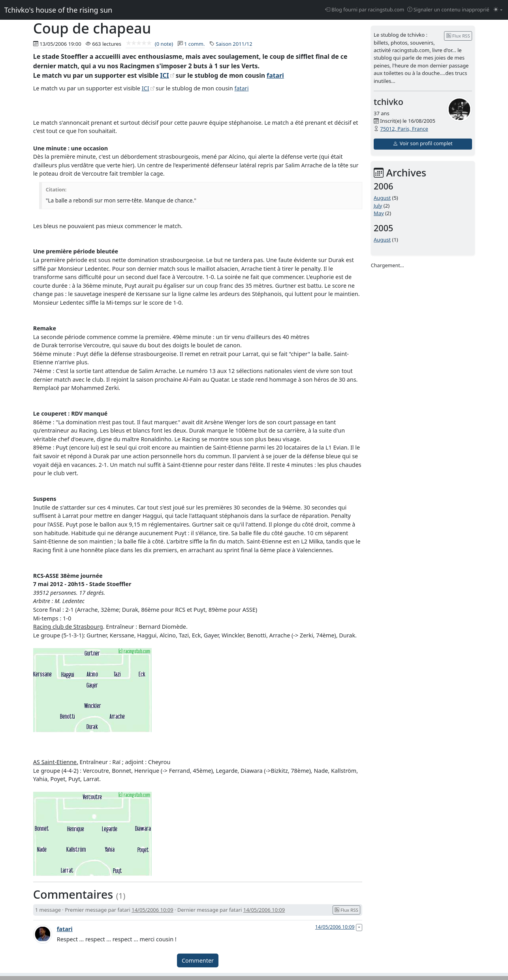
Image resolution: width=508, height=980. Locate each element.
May (379, 213)
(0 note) (149, 44)
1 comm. (195, 44)
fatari (275, 75)
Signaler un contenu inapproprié (448, 10)
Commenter (198, 960)
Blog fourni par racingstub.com (365, 10)
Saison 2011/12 (234, 44)
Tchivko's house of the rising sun (58, 10)
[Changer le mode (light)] (498, 10)
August (382, 198)
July (378, 206)
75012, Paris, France (404, 129)
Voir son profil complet (423, 143)
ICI (164, 75)
